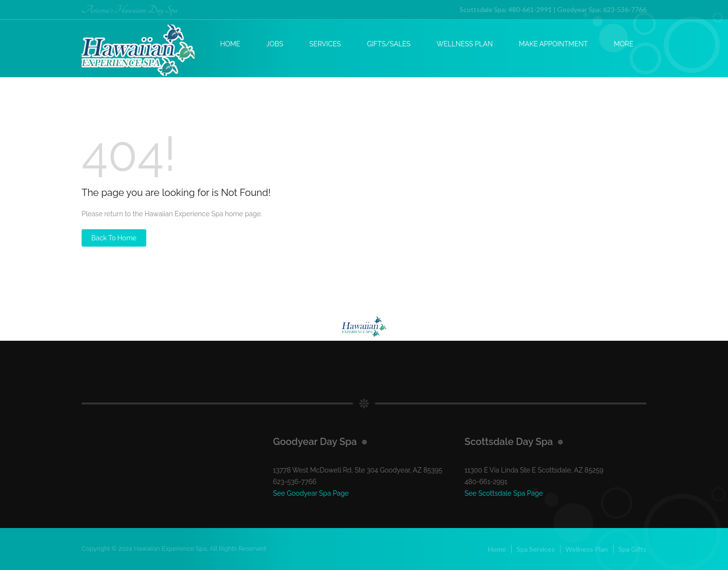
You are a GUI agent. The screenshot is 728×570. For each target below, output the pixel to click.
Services (325, 44)
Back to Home (114, 238)
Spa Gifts (632, 549)
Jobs (275, 44)
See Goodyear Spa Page (311, 493)
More (624, 44)
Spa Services (536, 549)
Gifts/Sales (389, 44)
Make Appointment (553, 44)
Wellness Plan (464, 44)
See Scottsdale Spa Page (504, 493)
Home (230, 44)
